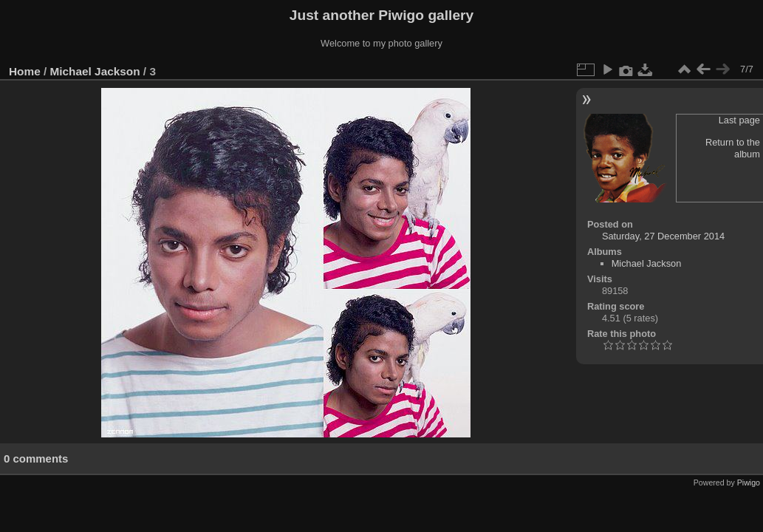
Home (25, 71)
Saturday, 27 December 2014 (663, 236)
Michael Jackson (95, 71)
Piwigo (749, 482)
